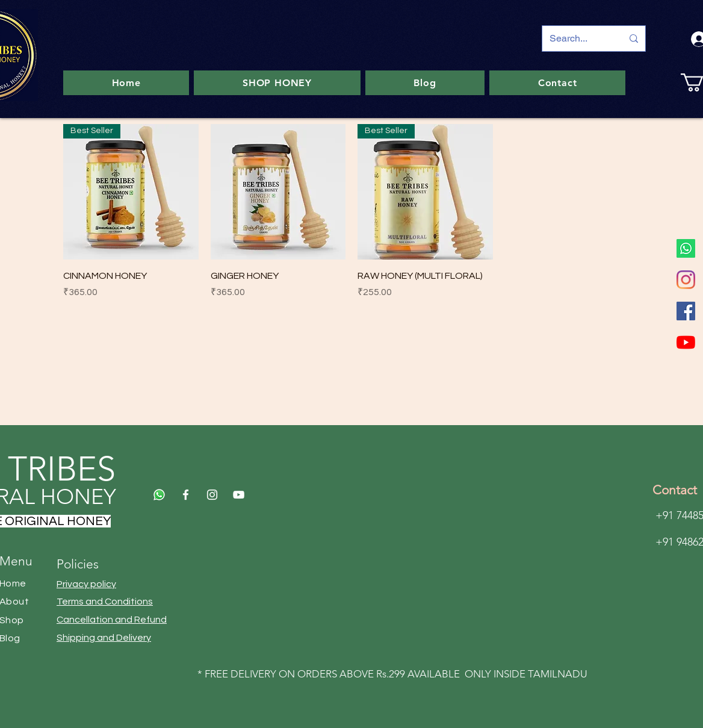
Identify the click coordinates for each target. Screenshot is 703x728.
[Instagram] (686, 280)
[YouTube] (686, 342)
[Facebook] (686, 311)
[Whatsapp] (686, 248)
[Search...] (577, 39)
